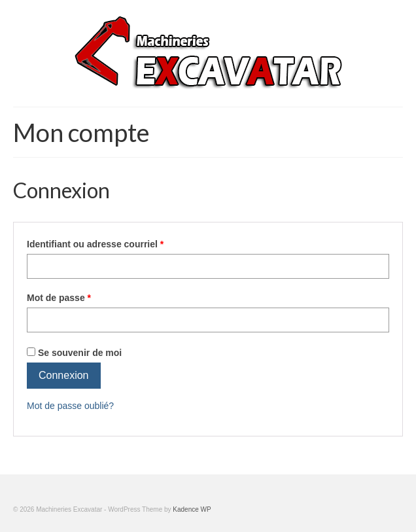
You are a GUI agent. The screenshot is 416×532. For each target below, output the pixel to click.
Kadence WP (192, 509)
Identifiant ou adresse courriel (95, 244)
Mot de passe (59, 298)
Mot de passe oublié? (70, 406)
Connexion (64, 375)
